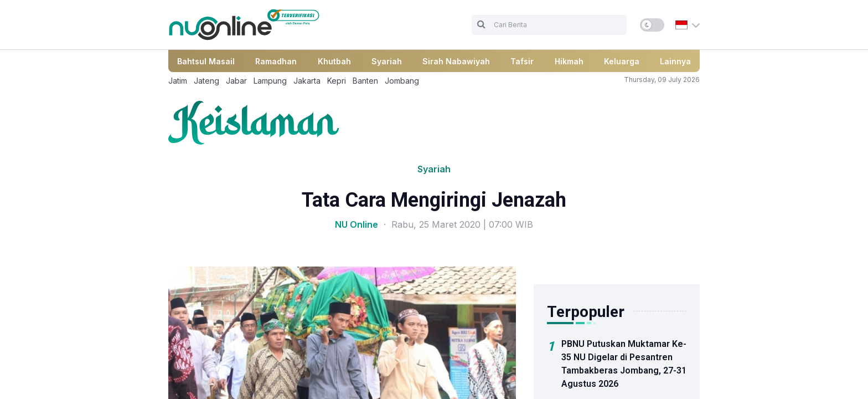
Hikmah (569, 61)
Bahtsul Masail (206, 61)
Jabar (236, 81)
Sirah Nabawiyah (456, 61)
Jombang (402, 81)
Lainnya (675, 61)
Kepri (337, 81)
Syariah (387, 61)
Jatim (178, 81)
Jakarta (307, 81)
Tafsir (522, 61)
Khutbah (334, 61)
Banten (365, 81)
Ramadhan (276, 61)
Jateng (206, 81)
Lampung (270, 81)
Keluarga (622, 61)
